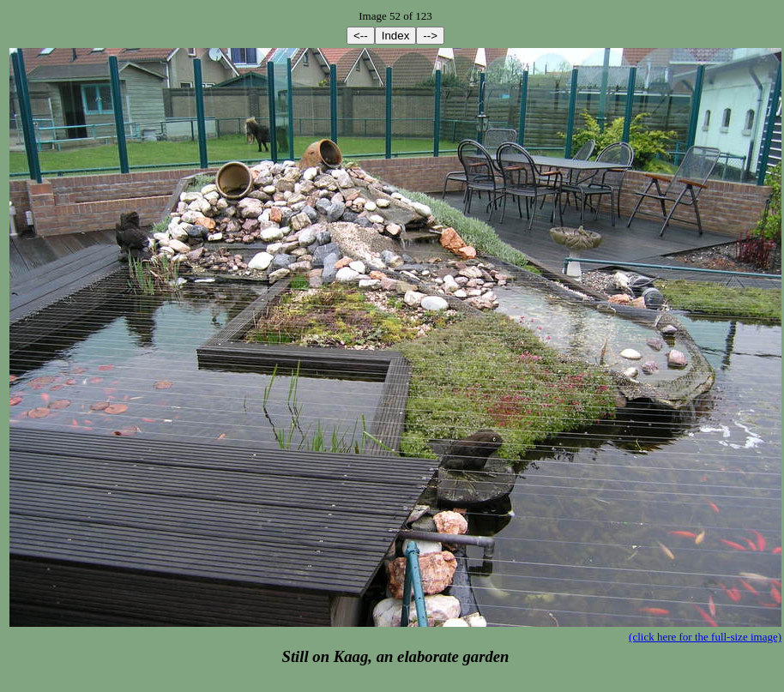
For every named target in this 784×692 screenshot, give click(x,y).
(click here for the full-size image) (705, 637)
